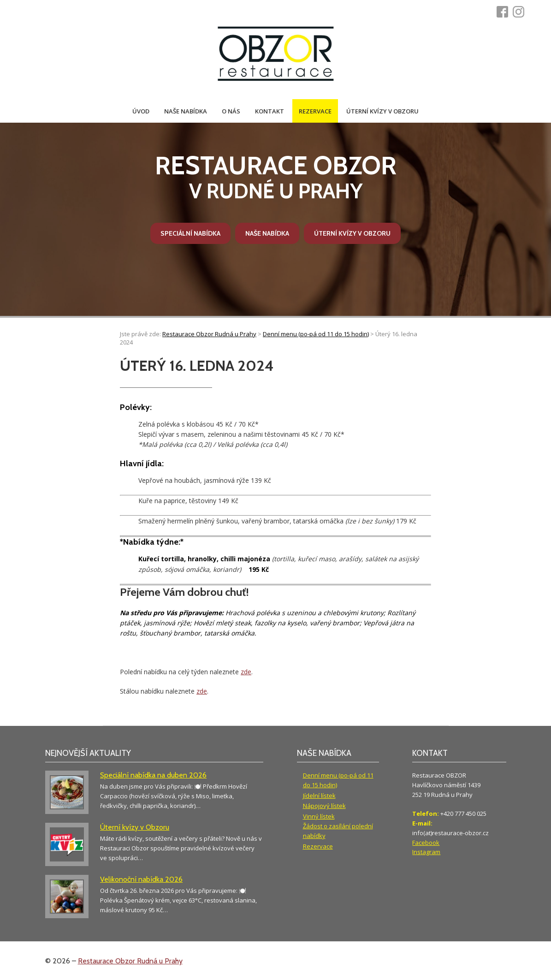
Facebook (426, 843)
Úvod (141, 111)
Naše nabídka (186, 111)
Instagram (426, 852)
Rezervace (315, 111)
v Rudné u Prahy (276, 177)
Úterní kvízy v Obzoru (382, 111)
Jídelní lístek (319, 796)
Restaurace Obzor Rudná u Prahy (130, 961)
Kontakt (270, 111)
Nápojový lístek (324, 806)
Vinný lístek (319, 816)
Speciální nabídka (190, 233)
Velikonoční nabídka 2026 (141, 879)
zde (246, 672)
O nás (231, 111)
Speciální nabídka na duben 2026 (153, 775)
